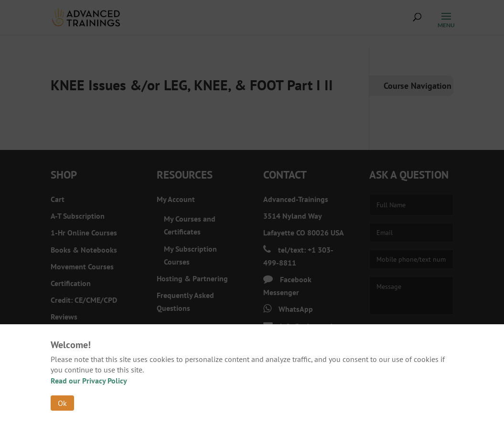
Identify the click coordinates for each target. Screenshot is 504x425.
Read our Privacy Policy (89, 381)
